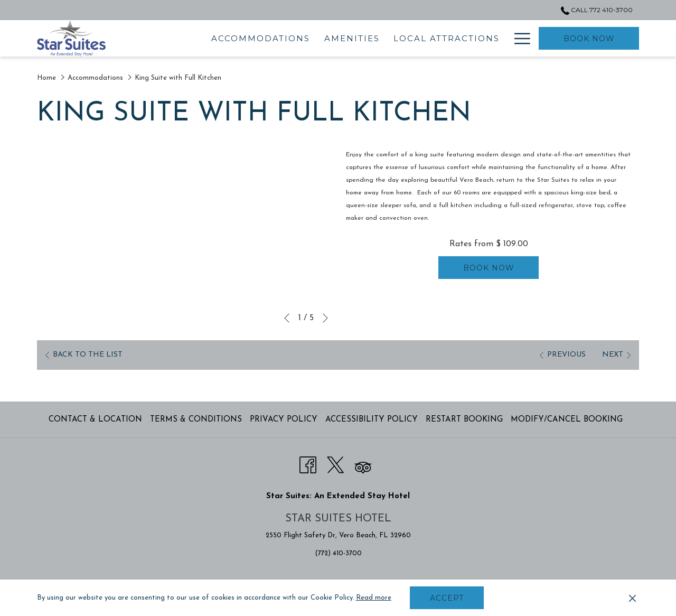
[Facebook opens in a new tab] (308, 464)
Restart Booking (464, 420)
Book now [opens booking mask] (589, 39)
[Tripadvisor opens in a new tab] (363, 464)
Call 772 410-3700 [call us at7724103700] (597, 10)
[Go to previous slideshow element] (287, 318)
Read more (374, 598)
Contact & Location (95, 420)
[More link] (518, 38)
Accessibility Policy (372, 420)
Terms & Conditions (196, 420)
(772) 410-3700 (338, 553)
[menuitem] (203, 38)
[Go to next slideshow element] (325, 318)
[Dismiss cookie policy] (632, 598)
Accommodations (95, 78)
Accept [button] (447, 598)
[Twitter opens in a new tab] (335, 464)
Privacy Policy (284, 420)
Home (46, 78)
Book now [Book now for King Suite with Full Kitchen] (489, 268)
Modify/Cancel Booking (567, 420)
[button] (187, 229)
